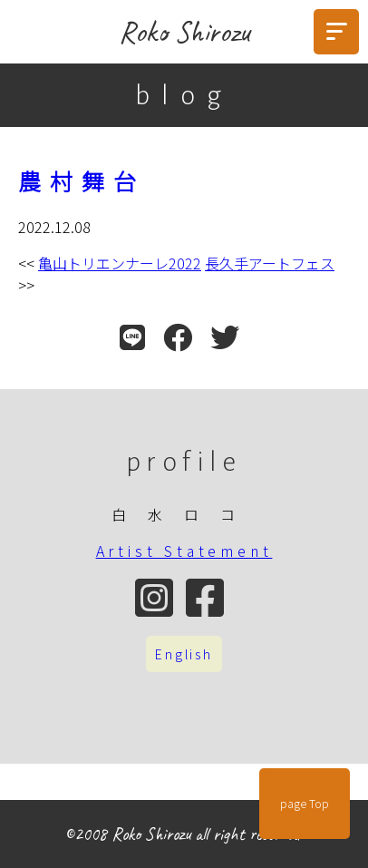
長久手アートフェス (270, 263)
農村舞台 (82, 180)
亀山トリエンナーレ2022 (120, 263)
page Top (305, 804)
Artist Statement (184, 551)
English (184, 654)
